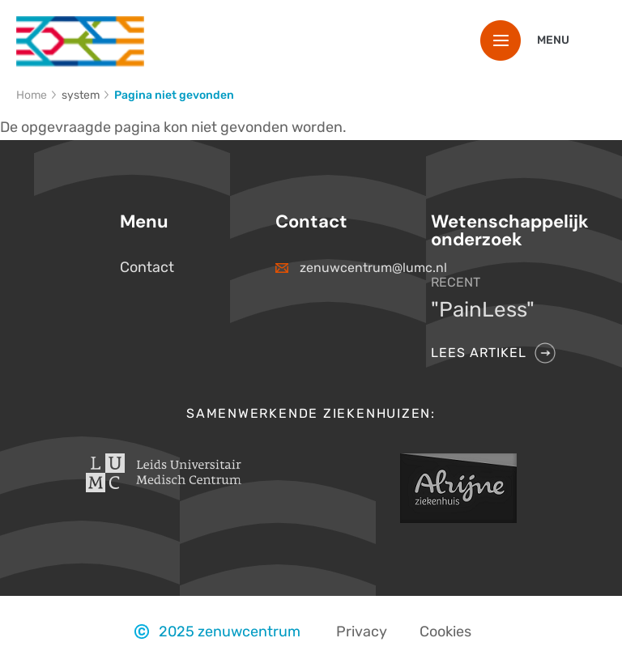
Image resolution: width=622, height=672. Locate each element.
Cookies (445, 632)
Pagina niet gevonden (174, 95)
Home (32, 95)
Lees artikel (479, 353)
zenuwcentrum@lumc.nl (349, 268)
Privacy (362, 632)
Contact (147, 267)
